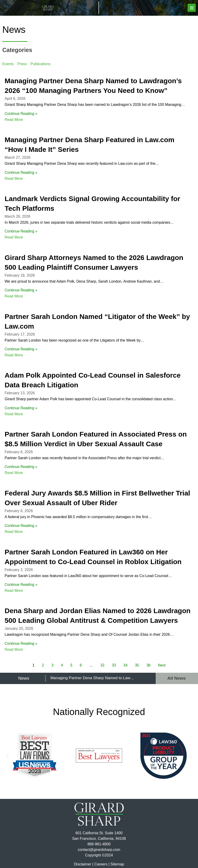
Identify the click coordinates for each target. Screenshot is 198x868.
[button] (192, 8)
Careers (101, 864)
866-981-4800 (99, 844)
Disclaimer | (84, 864)
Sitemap (117, 864)
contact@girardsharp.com (99, 850)
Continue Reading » (21, 114)
